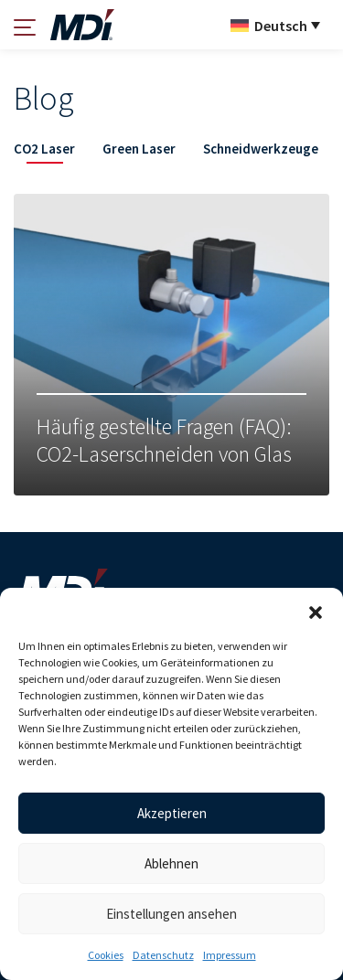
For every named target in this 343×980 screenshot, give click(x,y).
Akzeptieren (172, 813)
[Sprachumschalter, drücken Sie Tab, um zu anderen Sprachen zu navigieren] (275, 25)
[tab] (44, 152)
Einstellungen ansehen (171, 914)
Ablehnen (171, 863)
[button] (316, 611)
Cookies (106, 955)
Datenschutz (163, 955)
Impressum (230, 955)
